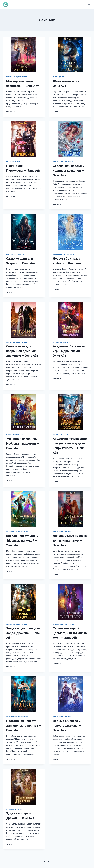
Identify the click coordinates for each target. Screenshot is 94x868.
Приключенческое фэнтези (64, 162)
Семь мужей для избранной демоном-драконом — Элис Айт (22, 351)
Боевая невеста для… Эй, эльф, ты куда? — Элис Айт (22, 541)
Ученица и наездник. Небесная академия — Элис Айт (23, 444)
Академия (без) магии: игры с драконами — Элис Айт (70, 351)
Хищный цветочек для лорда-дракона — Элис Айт (23, 633)
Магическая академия (62, 342)
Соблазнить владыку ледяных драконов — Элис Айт (69, 171)
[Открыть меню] (89, 4)
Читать (10, 112)
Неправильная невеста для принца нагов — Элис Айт (70, 540)
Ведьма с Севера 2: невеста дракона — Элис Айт (67, 725)
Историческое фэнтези (15, 254)
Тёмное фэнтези (59, 77)
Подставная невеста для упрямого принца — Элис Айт (24, 725)
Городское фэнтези (14, 809)
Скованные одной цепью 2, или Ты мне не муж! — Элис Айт (70, 633)
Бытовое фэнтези (13, 162)
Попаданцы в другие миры (17, 77)
